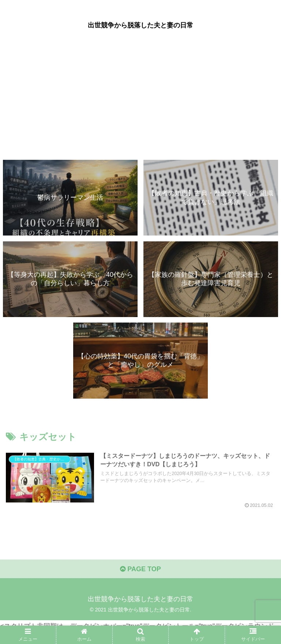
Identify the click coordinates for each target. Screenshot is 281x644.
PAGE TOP (140, 569)
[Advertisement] (140, 99)
